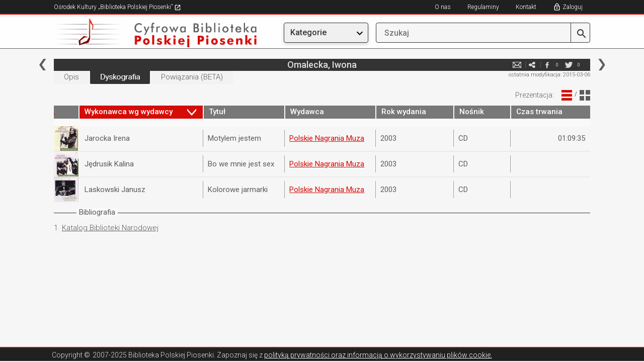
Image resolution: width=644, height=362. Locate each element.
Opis (71, 77)
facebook (547, 65)
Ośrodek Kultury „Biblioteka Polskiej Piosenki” (117, 7)
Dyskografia (120, 77)
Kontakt (526, 7)
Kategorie (308, 32)
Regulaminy (483, 7)
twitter (569, 65)
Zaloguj (573, 7)
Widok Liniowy (567, 95)
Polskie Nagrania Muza (327, 138)
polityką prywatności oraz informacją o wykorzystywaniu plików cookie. (378, 355)
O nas (443, 7)
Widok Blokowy (585, 95)
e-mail (517, 65)
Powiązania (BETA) (192, 77)
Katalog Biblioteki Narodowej (110, 228)
